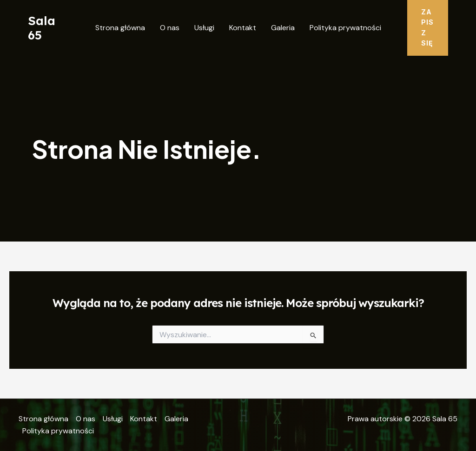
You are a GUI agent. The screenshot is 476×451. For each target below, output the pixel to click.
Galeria (283, 28)
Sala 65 (42, 28)
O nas (170, 28)
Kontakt (243, 28)
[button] (428, 28)
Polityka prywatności (345, 28)
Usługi (204, 28)
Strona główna (120, 28)
